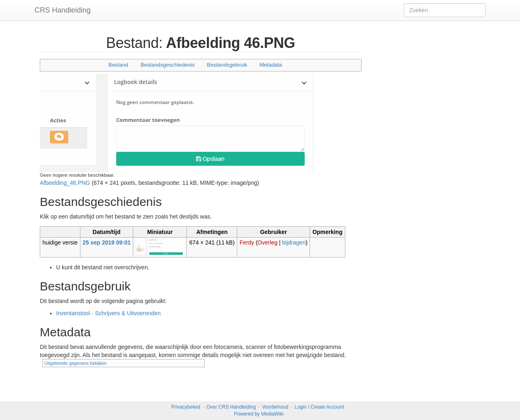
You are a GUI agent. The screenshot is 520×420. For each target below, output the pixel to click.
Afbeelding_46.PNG (65, 183)
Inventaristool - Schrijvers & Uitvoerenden (108, 313)
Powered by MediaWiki (259, 414)
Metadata (271, 65)
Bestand (118, 65)
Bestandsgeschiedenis (168, 65)
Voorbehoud (275, 407)
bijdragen (294, 242)
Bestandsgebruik (227, 65)
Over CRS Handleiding (231, 407)
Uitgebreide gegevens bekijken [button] (76, 363)
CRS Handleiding (63, 10)
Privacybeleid (186, 407)
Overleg (268, 242)
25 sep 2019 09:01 (106, 242)
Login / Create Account (319, 407)
